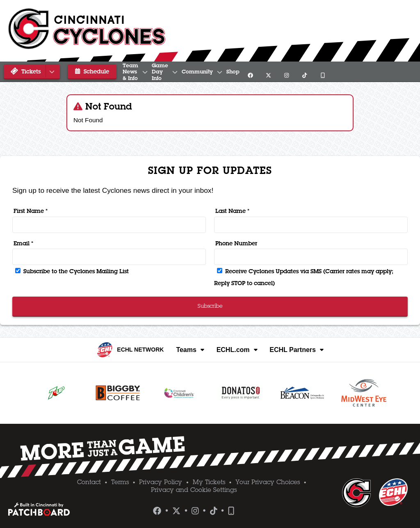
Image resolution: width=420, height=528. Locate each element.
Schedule (87, 71)
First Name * (31, 211)
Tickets (33, 72)
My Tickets (209, 482)
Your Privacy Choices (268, 482)
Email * (23, 243)
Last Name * (232, 211)
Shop (316, 72)
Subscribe (210, 306)
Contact (89, 482)
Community (276, 72)
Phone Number (236, 243)
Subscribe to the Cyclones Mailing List (72, 271)
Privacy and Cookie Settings (194, 490)
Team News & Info (149, 72)
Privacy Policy (161, 482)
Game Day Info (217, 72)
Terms (120, 482)
